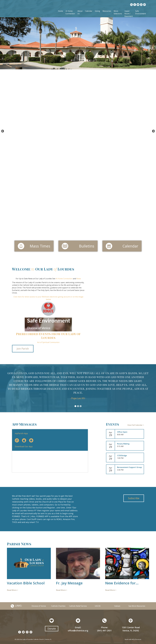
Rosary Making (123, 444)
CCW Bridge (122, 456)
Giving (97, 11)
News (79, 279)
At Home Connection (64, 279)
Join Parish (23, 349)
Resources (107, 11)
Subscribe (134, 498)
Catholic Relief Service (78, 606)
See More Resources (137, 606)
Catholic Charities (58, 606)
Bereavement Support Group (129, 467)
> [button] (153, 131)
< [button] (3, 131)
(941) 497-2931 (104, 631)
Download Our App (24, 446)
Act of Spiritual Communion (48, 342)
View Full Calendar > (136, 425)
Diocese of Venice (39, 606)
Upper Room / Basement (129, 14)
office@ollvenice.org (78, 631)
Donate (52, 629)
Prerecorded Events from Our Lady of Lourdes (48, 336)
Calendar (89, 11)
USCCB (98, 606)
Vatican (117, 606)
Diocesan (138, 639)
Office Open (122, 432)
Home (61, 11)
